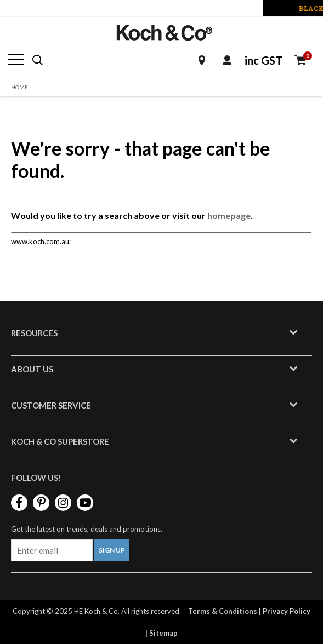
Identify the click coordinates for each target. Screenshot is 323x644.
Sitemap (163, 633)
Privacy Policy (287, 611)
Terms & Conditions (223, 611)
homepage (229, 215)
